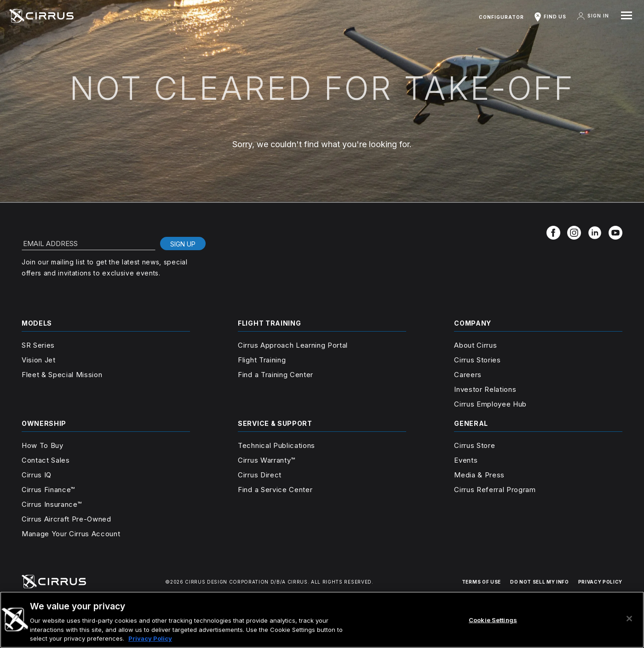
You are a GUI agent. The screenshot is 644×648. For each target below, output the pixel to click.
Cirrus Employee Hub (490, 404)
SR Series (38, 345)
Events (466, 460)
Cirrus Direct (260, 475)
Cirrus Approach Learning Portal (293, 345)
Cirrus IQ (37, 475)
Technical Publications (276, 445)
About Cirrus (475, 345)
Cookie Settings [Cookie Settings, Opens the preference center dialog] (493, 620)
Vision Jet (39, 360)
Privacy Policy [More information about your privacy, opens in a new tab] (150, 638)
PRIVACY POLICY (600, 582)
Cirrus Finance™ (48, 490)
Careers (468, 375)
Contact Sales (46, 460)
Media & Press (479, 475)
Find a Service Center (275, 490)
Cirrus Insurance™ (52, 504)
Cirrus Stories (477, 360)
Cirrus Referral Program (495, 490)
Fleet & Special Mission (62, 375)
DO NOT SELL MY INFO (540, 582)
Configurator (501, 17)
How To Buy (43, 445)
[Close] (629, 619)
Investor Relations (485, 389)
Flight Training (262, 360)
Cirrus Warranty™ (267, 460)
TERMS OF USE (481, 582)
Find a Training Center (276, 375)
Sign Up (183, 244)
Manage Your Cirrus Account (71, 534)
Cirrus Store (474, 445)
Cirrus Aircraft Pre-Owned (66, 519)
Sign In (592, 16)
